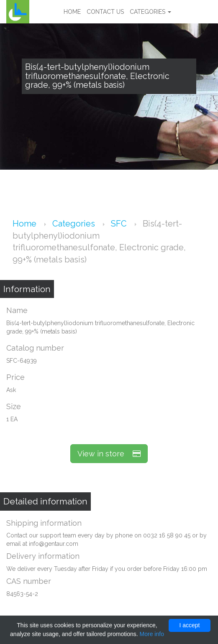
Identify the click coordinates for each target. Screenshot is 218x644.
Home (72, 12)
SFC (120, 224)
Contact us (105, 12)
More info (152, 634)
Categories (150, 12)
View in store (109, 454)
